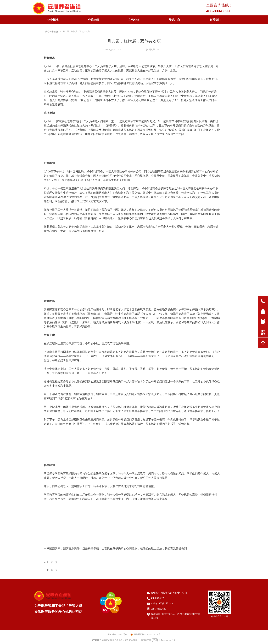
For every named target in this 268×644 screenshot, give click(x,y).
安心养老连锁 (52, 32)
